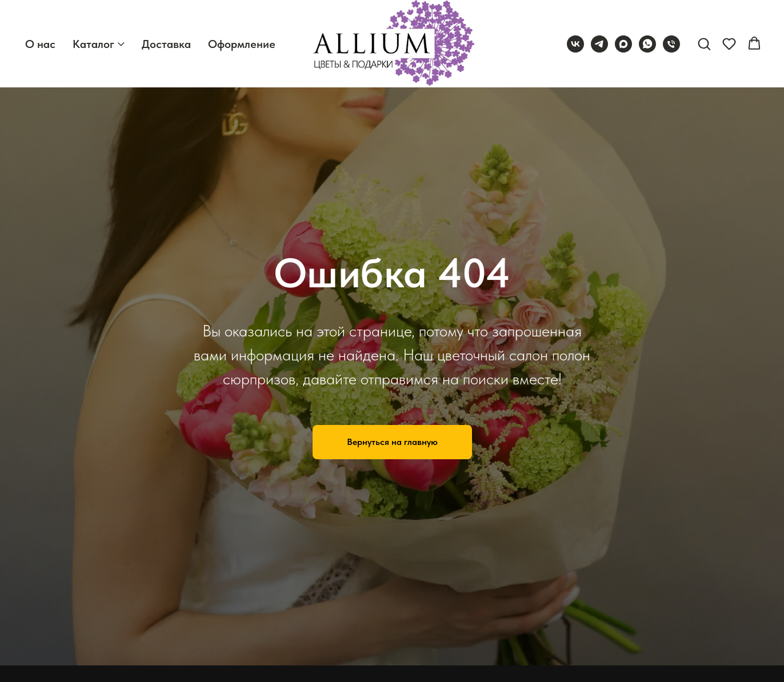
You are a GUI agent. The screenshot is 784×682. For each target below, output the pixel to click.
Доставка (166, 44)
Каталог (93, 44)
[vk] (575, 44)
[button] (704, 43)
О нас (40, 44)
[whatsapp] (647, 44)
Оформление (242, 44)
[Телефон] (671, 44)
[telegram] (599, 44)
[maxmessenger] (623, 44)
